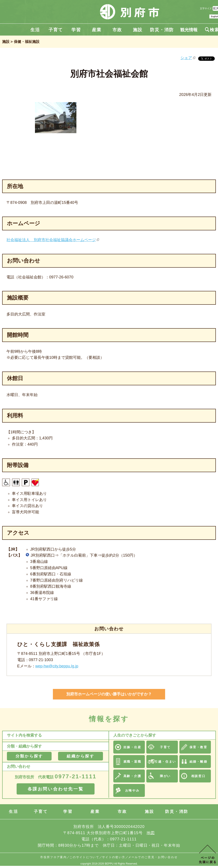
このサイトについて (84, 857)
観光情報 (189, 30)
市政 (117, 30)
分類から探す (29, 756)
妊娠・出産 (132, 747)
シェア (186, 58)
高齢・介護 (132, 776)
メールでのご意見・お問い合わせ (153, 857)
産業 (97, 30)
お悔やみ (132, 790)
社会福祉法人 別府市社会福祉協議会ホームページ (51, 240)
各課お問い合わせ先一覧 (56, 789)
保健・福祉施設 (27, 42)
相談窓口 (198, 776)
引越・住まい (165, 762)
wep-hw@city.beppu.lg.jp (57, 666)
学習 (76, 30)
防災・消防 (162, 30)
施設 (138, 30)
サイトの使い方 (114, 857)
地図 (151, 833)
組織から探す (80, 756)
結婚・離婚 (198, 762)
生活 (35, 30)
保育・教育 (198, 747)
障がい (165, 776)
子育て (56, 30)
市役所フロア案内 (53, 857)
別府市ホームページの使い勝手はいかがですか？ (109, 694)
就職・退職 (132, 762)
